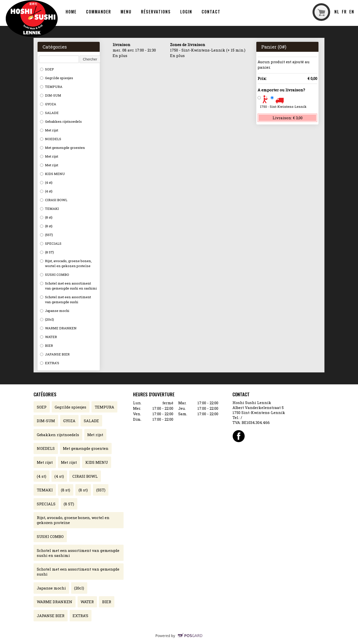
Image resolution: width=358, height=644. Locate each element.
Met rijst (49, 130)
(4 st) (46, 182)
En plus (120, 56)
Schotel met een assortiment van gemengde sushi (66, 299)
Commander (98, 12)
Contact (211, 12)
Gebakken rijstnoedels (61, 121)
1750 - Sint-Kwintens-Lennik (283, 107)
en (352, 12)
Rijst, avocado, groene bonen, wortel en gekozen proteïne (66, 263)
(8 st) (46, 217)
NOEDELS (51, 139)
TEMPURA (51, 87)
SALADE (49, 113)
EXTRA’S (50, 363)
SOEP (47, 69)
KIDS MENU (52, 174)
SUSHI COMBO (55, 275)
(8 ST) (47, 252)
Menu (126, 12)
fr (344, 12)
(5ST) (46, 235)
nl (337, 12)
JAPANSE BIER (55, 354)
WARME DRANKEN (58, 328)
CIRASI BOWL (54, 200)
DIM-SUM (51, 95)
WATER (48, 337)
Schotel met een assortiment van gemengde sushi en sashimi (68, 286)
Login (186, 12)
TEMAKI (49, 209)
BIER (46, 346)
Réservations (156, 12)
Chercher (90, 59)
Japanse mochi (55, 311)
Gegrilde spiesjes (57, 78)
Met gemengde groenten (63, 148)
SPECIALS (51, 243)
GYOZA (48, 104)
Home (71, 12)
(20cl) (47, 319)
